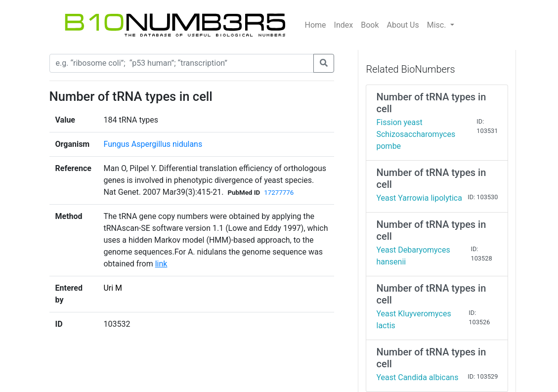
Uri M (113, 288)
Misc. (438, 25)
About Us (403, 25)
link (161, 264)
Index (344, 25)
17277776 (279, 193)
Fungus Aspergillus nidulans (153, 144)
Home (316, 25)
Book (370, 25)
